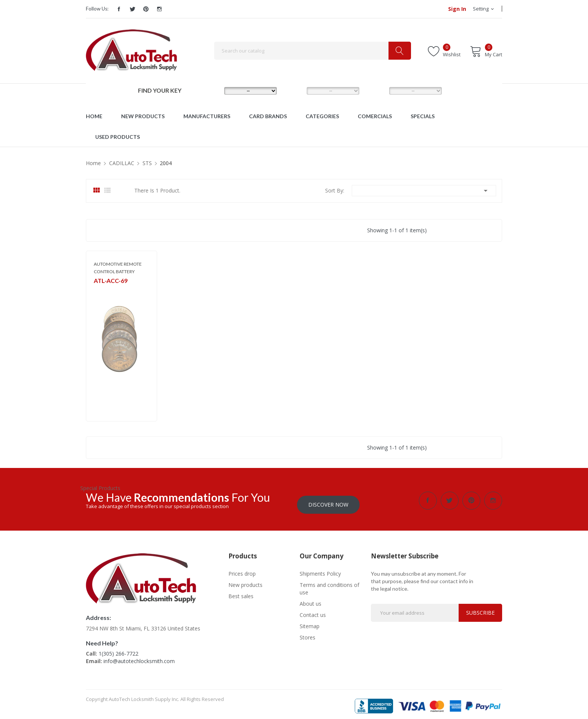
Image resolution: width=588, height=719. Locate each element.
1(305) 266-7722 (118, 649)
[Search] (313, 51)
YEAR (376, 90)
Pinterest (146, 9)
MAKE (212, 90)
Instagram (159, 9)
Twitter (132, 9)
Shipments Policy (320, 569)
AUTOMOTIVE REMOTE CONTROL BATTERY (118, 268)
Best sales (241, 592)
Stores (307, 633)
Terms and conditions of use (329, 584)
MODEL (296, 90)
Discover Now (328, 500)
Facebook (119, 9)
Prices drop (242, 569)
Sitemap (310, 622)
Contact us (313, 611)
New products (245, 581)
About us (310, 599)
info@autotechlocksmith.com (139, 657)
